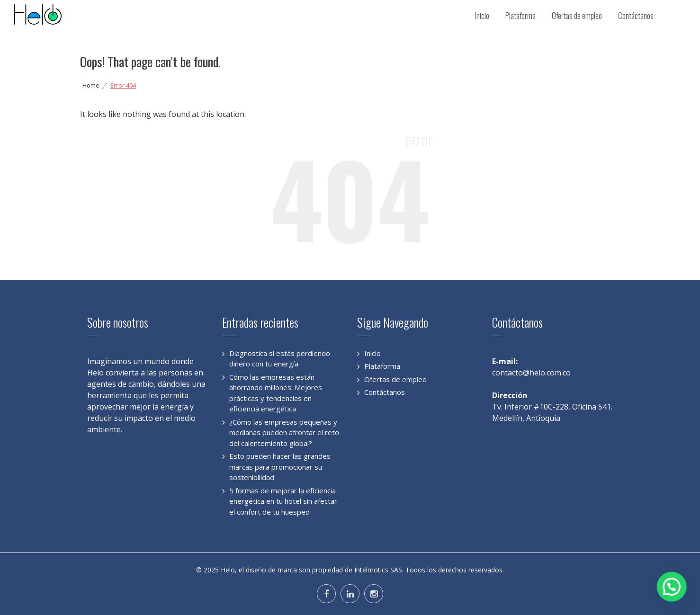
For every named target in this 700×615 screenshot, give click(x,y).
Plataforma (521, 15)
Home (91, 85)
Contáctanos (636, 15)
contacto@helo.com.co (531, 373)
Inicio (482, 15)
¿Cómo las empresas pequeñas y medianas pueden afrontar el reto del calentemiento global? (284, 432)
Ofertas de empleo (577, 15)
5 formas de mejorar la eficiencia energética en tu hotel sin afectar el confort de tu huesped (283, 501)
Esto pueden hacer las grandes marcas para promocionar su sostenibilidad (280, 467)
